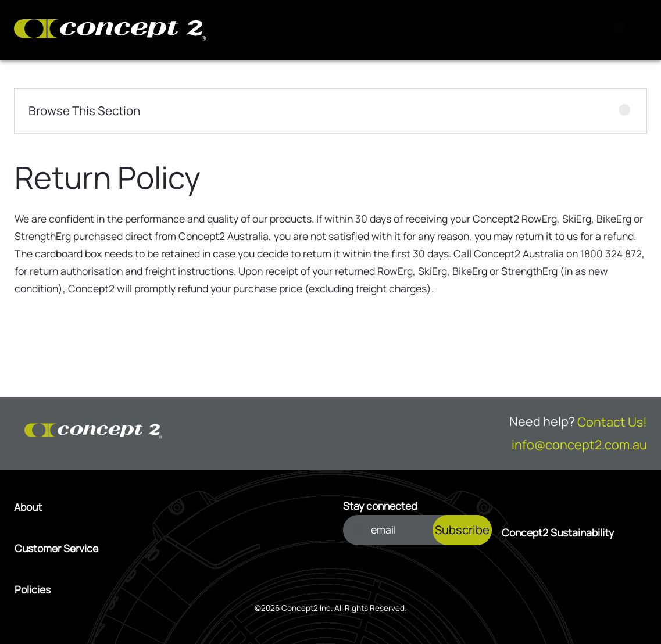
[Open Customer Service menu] (167, 549)
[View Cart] (528, 30)
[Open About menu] (167, 507)
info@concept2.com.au (579, 444)
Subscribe (462, 530)
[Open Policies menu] (167, 590)
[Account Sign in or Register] (576, 30)
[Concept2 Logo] (110, 31)
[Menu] (623, 30)
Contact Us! (612, 422)
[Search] (480, 30)
